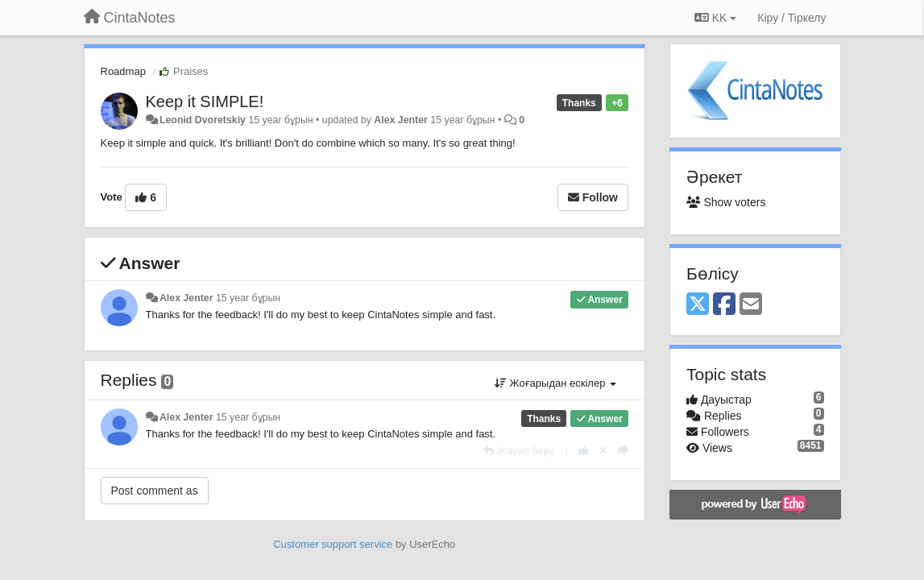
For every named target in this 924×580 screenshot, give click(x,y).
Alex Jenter (401, 120)
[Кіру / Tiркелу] (791, 18)
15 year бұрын (248, 298)
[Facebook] (724, 305)
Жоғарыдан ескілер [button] (555, 383)
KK (715, 18)
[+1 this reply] (584, 451)
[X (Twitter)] (698, 305)
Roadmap (123, 71)
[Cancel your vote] (603, 451)
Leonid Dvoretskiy (203, 120)
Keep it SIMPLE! (205, 101)
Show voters (726, 202)
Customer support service (333, 544)
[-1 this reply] (623, 451)
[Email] (751, 305)
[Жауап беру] (519, 451)
